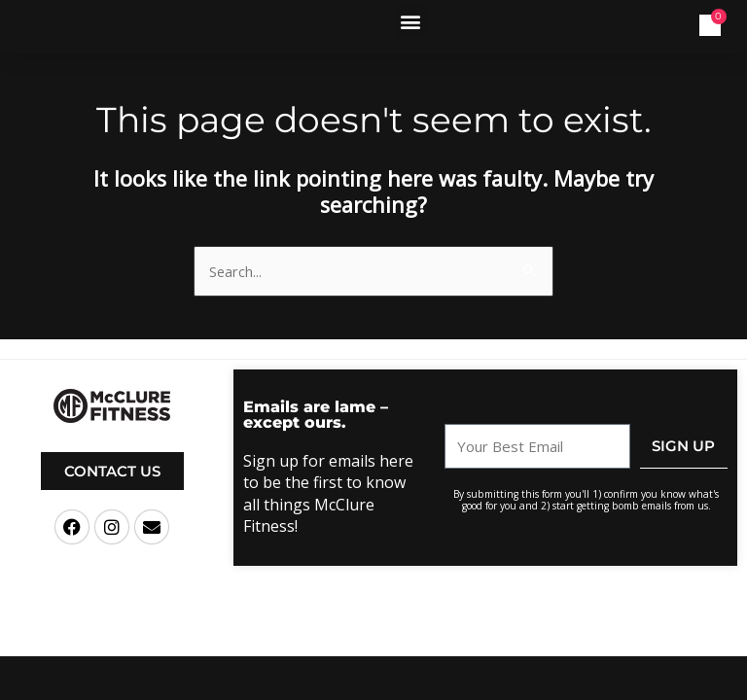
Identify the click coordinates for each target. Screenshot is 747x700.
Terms (466, 640)
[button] (411, 22)
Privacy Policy (520, 640)
